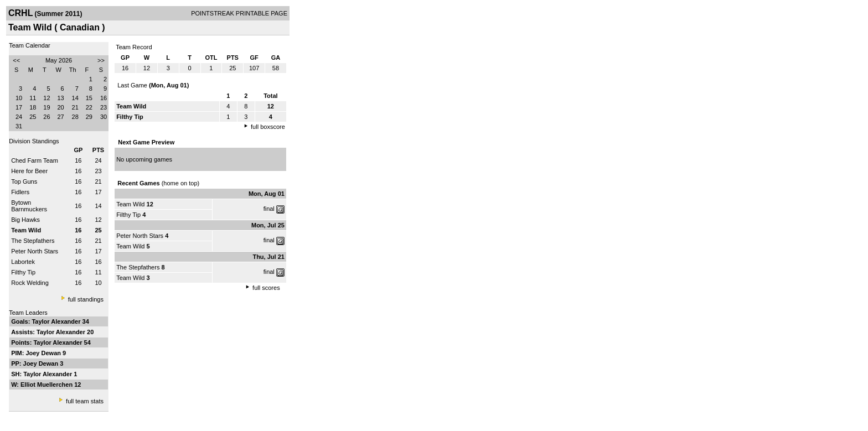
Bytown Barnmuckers (29, 206)
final (269, 209)
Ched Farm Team (35, 160)
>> (101, 60)
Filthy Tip (23, 272)
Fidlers (20, 192)
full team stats (85, 401)
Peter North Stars (35, 251)
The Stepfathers (33, 241)
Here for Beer (29, 171)
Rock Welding (30, 283)
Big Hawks (25, 220)
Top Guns (24, 181)
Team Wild (130, 204)
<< (16, 60)
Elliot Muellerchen (47, 385)
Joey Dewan (44, 353)
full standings (86, 299)
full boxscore (268, 127)
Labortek (23, 262)
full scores (266, 288)
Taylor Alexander (57, 321)
